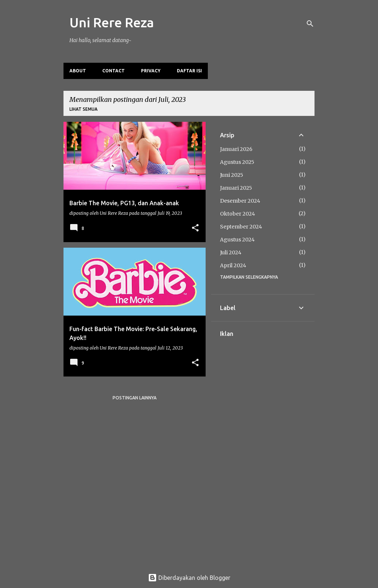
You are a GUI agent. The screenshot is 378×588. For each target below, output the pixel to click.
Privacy (151, 71)
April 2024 (233, 265)
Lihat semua (83, 109)
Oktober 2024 (238, 214)
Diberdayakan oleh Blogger (189, 578)
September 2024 (241, 227)
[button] (195, 228)
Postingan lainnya (135, 398)
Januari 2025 (236, 188)
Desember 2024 (240, 201)
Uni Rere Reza (112, 22)
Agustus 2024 (237, 240)
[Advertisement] (263, 448)
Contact (114, 71)
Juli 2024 (231, 252)
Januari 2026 (236, 149)
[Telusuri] (310, 24)
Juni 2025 (232, 175)
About (78, 71)
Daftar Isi (189, 71)
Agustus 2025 (237, 162)
